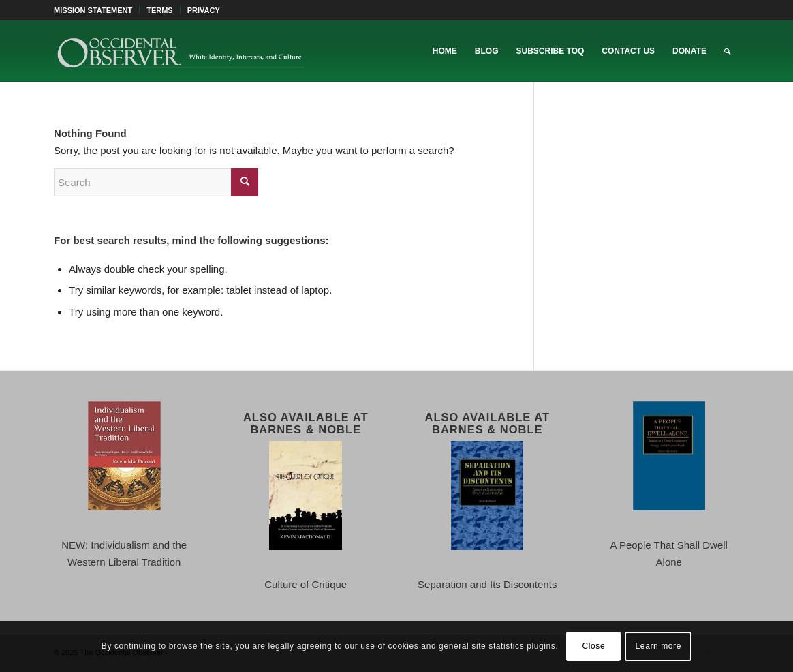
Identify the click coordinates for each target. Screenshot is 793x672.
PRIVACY (204, 10)
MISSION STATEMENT (93, 10)
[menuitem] (97, 10)
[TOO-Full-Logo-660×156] (181, 51)
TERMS (160, 10)
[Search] (727, 51)
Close (594, 646)
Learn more (658, 646)
